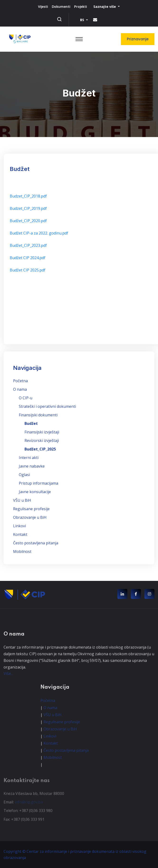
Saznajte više (105, 7)
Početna (20, 381)
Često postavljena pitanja (36, 543)
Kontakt (20, 534)
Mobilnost (22, 551)
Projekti (81, 7)
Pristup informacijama (38, 483)
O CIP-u (26, 398)
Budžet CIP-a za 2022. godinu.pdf (39, 233)
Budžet (31, 423)
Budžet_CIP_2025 (40, 449)
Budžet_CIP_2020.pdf (28, 221)
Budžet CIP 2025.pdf (28, 270)
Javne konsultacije (35, 492)
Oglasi (24, 475)
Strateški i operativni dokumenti (47, 406)
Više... (8, 677)
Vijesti (43, 7)
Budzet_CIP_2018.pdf (28, 196)
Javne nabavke (32, 466)
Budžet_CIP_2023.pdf (28, 245)
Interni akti (29, 458)
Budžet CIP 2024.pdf (28, 258)
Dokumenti (61, 7)
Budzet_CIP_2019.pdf (28, 208)
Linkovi (19, 526)
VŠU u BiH (22, 500)
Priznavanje (138, 39)
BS (83, 20)
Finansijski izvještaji (42, 432)
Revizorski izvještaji (42, 441)
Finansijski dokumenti (38, 415)
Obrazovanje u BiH (30, 517)
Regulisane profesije (31, 509)
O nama (20, 389)
